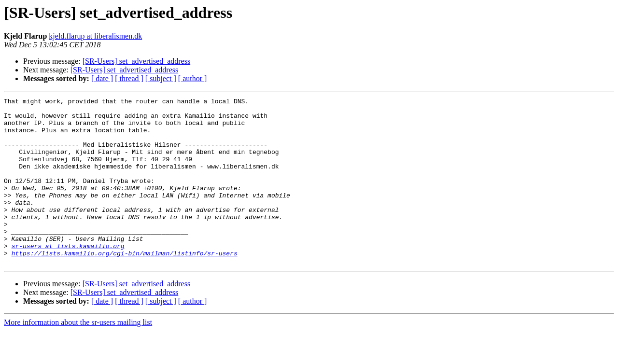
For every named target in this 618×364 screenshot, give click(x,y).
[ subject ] (161, 78)
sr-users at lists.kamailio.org (68, 276)
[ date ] (102, 78)
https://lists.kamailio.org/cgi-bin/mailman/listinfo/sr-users (125, 285)
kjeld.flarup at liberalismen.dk (95, 36)
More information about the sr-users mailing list (78, 356)
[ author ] (193, 78)
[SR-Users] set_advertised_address (137, 61)
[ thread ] (129, 78)
